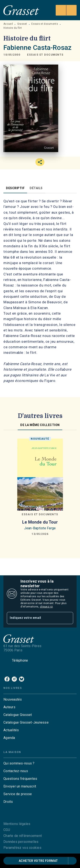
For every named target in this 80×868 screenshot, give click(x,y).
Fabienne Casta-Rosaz (37, 48)
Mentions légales (17, 824)
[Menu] (66, 10)
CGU (7, 830)
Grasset (22, 24)
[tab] (15, 188)
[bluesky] (22, 679)
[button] (45, 55)
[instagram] (14, 679)
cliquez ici (46, 607)
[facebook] (7, 679)
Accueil (8, 24)
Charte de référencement (23, 836)
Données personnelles (21, 842)
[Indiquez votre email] (35, 618)
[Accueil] (21, 10)
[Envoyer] (68, 618)
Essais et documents (45, 24)
